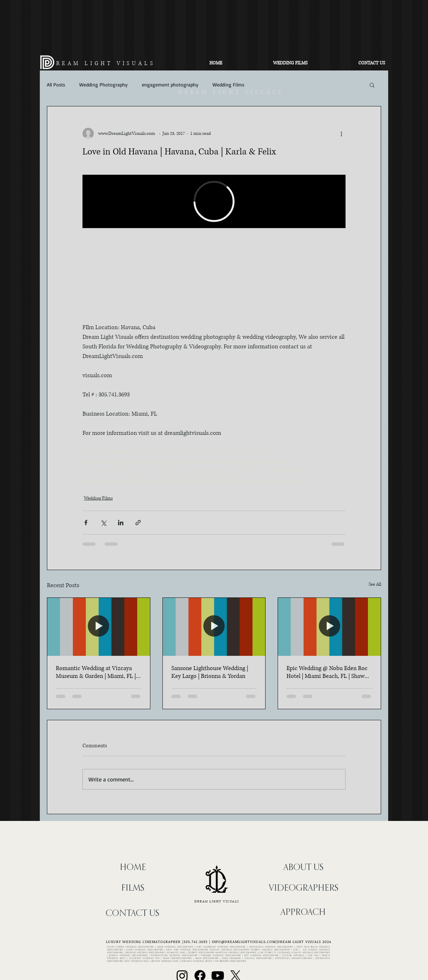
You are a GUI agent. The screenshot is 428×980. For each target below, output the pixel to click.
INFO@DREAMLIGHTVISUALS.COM (244, 942)
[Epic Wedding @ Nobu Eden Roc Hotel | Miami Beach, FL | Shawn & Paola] (329, 627)
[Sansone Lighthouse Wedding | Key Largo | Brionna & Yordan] (214, 627)
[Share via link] (138, 523)
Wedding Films (228, 85)
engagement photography (170, 85)
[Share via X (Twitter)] (103, 523)
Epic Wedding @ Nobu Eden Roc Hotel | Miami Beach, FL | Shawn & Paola (327, 672)
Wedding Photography (103, 85)
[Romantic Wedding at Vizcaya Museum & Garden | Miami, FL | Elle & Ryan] (99, 627)
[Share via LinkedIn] (121, 523)
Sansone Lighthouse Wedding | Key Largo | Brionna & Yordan (210, 672)
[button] (372, 85)
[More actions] (341, 133)
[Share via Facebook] (86, 523)
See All (375, 584)
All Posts (56, 85)
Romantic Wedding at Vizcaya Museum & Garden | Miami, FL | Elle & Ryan (96, 672)
